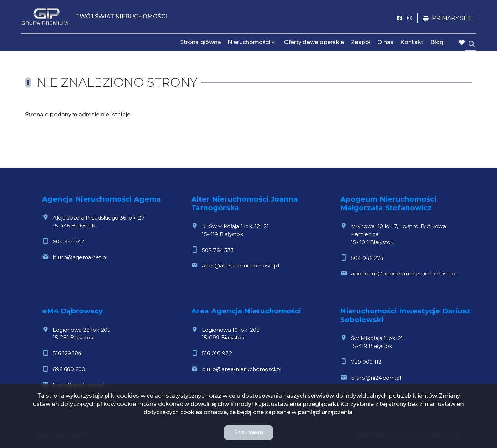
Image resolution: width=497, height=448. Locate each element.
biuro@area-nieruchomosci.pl (242, 369)
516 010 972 (217, 353)
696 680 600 (69, 369)
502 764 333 (218, 250)
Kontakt (412, 42)
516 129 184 (67, 353)
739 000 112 (366, 362)
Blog (437, 42)
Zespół (361, 42)
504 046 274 (367, 258)
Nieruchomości (249, 42)
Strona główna (201, 42)
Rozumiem (248, 432)
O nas (385, 42)
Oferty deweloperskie (314, 42)
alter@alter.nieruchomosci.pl (240, 266)
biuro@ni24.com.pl (376, 378)
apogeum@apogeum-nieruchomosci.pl (404, 274)
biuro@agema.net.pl (80, 257)
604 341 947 (69, 241)
